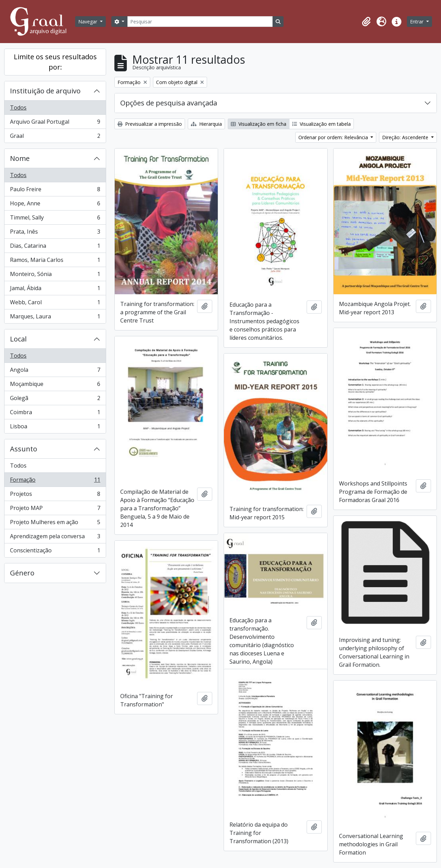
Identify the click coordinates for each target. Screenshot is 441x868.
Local (18, 339)
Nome (20, 158)
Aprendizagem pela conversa (55, 538)
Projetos (55, 495)
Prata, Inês (55, 233)
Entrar (417, 22)
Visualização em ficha (259, 124)
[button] (366, 22)
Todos (18, 108)
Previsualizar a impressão (150, 124)
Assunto (24, 449)
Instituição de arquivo (45, 91)
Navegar (88, 22)
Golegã (55, 400)
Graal (55, 137)
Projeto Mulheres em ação (55, 524)
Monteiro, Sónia (55, 275)
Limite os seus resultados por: (55, 62)
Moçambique (55, 385)
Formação (55, 481)
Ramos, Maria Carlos (55, 261)
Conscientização (55, 552)
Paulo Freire (55, 191)
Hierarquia (206, 124)
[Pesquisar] (200, 22)
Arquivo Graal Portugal (55, 123)
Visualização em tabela (321, 124)
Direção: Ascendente (406, 137)
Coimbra (55, 414)
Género (22, 573)
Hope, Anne (55, 205)
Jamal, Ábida (55, 290)
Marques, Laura (55, 318)
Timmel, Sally (55, 219)
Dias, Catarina (55, 247)
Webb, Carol (55, 304)
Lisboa (55, 428)
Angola (55, 371)
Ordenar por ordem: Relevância (334, 137)
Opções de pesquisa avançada (169, 103)
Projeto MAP (55, 509)
